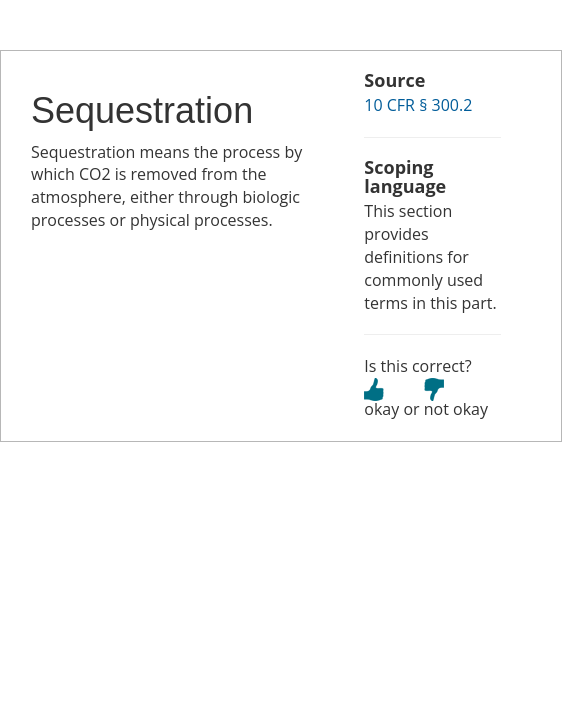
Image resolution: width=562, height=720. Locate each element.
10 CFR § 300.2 (418, 105)
